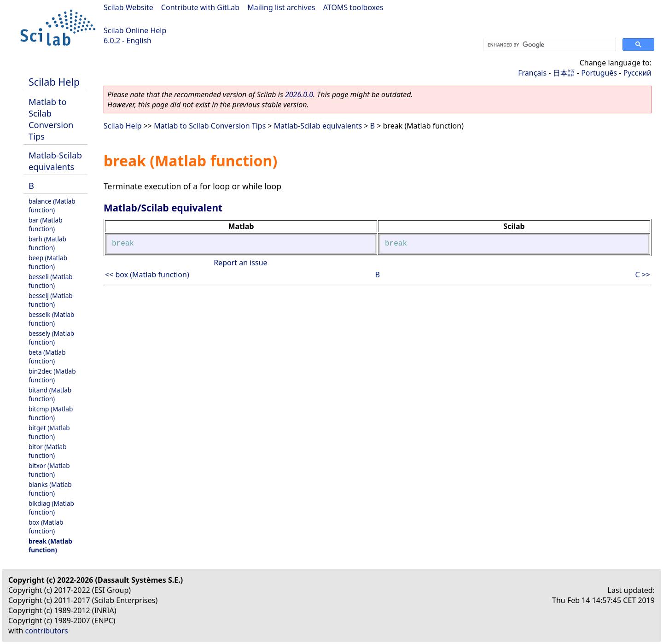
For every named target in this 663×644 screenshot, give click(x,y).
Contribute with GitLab (200, 7)
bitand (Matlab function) (50, 394)
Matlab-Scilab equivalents (55, 161)
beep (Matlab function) (48, 262)
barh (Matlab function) (47, 243)
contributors (47, 631)
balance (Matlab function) (52, 205)
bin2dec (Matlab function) (52, 375)
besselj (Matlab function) (51, 300)
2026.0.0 (299, 94)
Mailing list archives (281, 7)
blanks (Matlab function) (50, 489)
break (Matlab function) (50, 545)
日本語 (564, 73)
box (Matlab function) (46, 527)
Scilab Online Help (135, 30)
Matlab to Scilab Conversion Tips (51, 119)
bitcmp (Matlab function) (51, 413)
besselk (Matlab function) (51, 319)
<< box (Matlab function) (147, 275)
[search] (549, 45)
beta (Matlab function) (47, 357)
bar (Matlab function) (46, 224)
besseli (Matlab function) (51, 281)
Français (532, 73)
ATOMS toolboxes (353, 7)
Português (599, 73)
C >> (643, 275)
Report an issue (240, 263)
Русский (637, 73)
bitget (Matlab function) (49, 432)
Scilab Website (128, 7)
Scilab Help (54, 82)
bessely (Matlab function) (51, 338)
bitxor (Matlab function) (49, 470)
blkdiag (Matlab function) (51, 508)
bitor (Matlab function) (48, 451)
